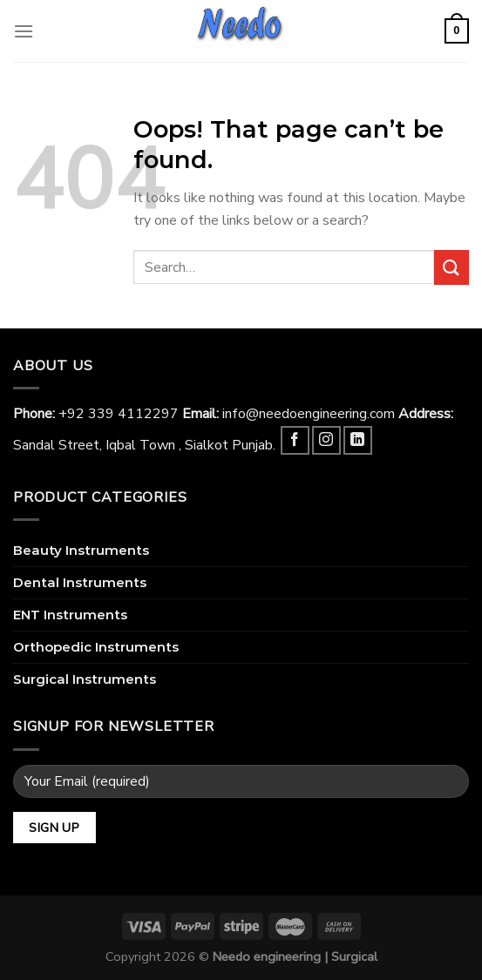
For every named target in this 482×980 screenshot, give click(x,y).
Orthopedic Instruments (96, 647)
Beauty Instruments (81, 550)
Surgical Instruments (85, 679)
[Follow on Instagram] (326, 440)
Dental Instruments (80, 582)
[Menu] (24, 31)
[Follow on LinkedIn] (358, 440)
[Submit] (451, 267)
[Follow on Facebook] (295, 440)
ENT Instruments (70, 615)
